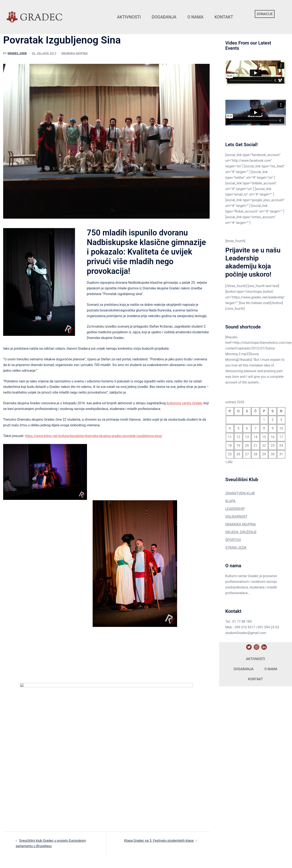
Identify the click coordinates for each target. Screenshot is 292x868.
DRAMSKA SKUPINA (241, 524)
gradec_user (17, 53)
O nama (195, 17)
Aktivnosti (129, 17)
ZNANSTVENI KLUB (240, 493)
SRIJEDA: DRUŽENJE (241, 532)
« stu (229, 462)
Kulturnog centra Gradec (185, 403)
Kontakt (224, 17)
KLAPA (231, 501)
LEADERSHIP (235, 509)
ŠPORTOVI (233, 540)
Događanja (164, 17)
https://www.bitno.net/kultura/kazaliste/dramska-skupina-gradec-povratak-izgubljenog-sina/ (94, 436)
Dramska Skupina (75, 53)
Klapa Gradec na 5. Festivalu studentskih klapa (159, 841)
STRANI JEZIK (236, 548)
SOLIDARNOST (237, 517)
